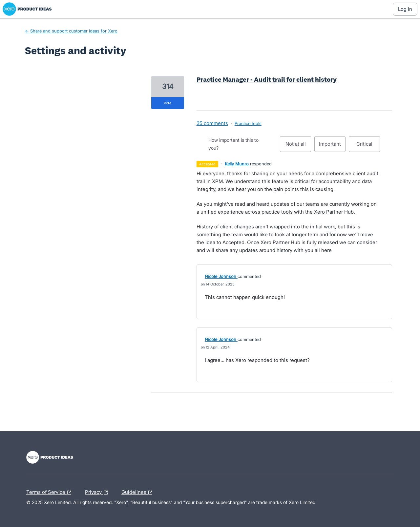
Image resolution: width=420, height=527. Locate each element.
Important (332, 146)
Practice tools (248, 123)
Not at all (298, 146)
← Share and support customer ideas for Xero (71, 31)
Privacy (98, 493)
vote (168, 103)
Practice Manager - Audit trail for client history (267, 79)
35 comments (212, 123)
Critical (368, 146)
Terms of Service (50, 493)
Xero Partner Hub (334, 212)
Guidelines (138, 493)
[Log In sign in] (405, 9)
